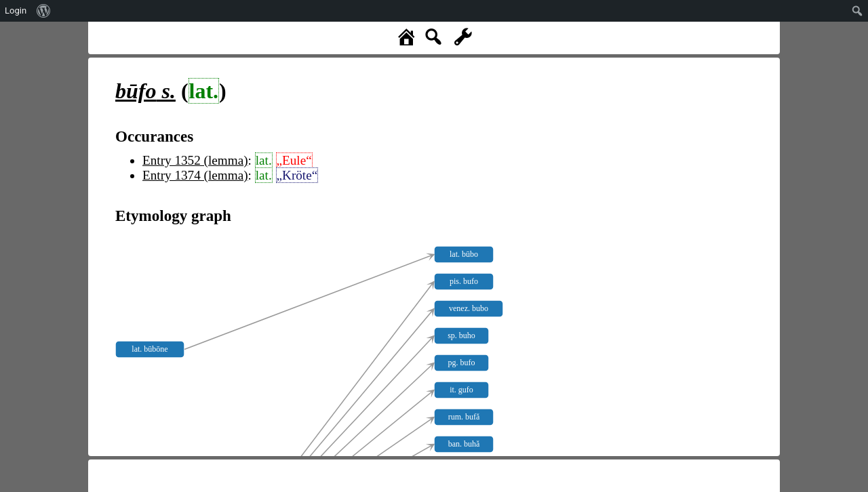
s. (145, 91)
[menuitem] (44, 11)
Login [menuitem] (16, 11)
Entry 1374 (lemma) (195, 175)
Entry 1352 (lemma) (195, 160)
